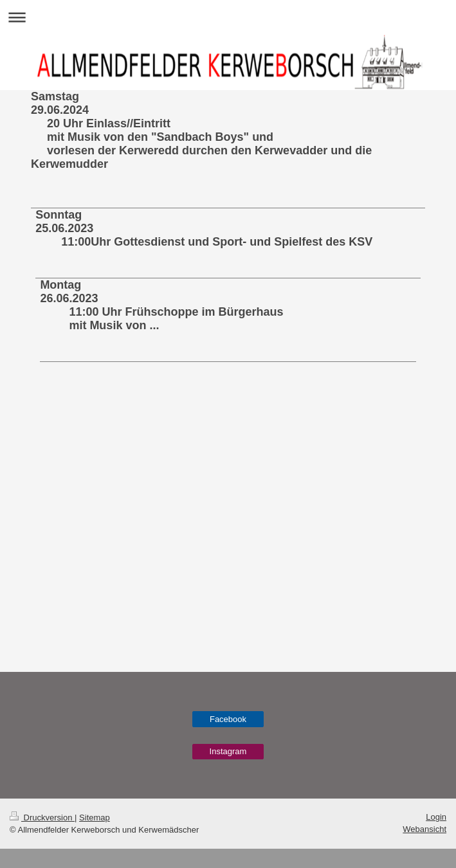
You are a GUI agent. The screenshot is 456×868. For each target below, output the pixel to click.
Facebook (228, 719)
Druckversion (42, 818)
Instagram (228, 751)
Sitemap (95, 818)
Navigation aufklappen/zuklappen (228, 17)
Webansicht (424, 829)
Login (436, 817)
